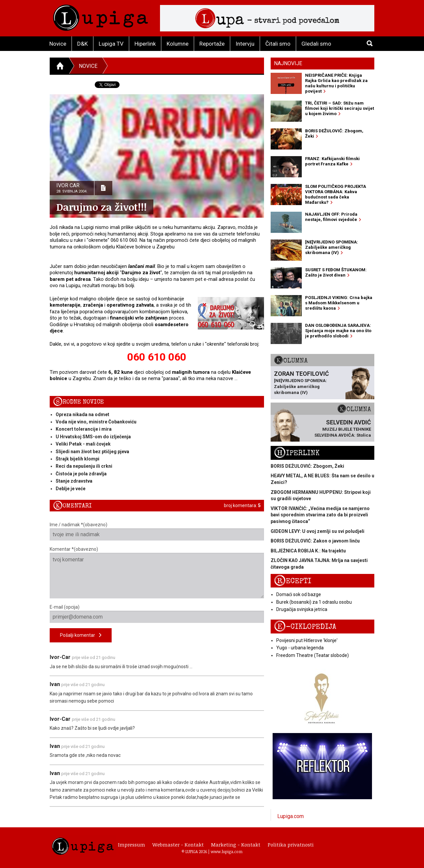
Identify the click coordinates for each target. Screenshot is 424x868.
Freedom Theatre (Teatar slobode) (313, 655)
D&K (82, 44)
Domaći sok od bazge (299, 594)
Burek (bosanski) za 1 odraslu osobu (314, 602)
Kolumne (178, 44)
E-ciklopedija (305, 627)
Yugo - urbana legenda (300, 648)
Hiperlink (145, 44)
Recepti (293, 581)
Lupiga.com (291, 816)
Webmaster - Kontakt (178, 845)
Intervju (245, 44)
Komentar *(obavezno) (157, 572)
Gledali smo (316, 44)
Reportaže (212, 44)
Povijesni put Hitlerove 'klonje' (307, 640)
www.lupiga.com (227, 851)
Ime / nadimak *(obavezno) (157, 531)
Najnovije (288, 63)
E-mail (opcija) (157, 614)
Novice (58, 44)
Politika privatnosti (291, 845)
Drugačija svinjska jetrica (302, 609)
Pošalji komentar (81, 635)
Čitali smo (278, 44)
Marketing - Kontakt (236, 845)
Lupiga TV (111, 44)
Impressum (132, 845)
